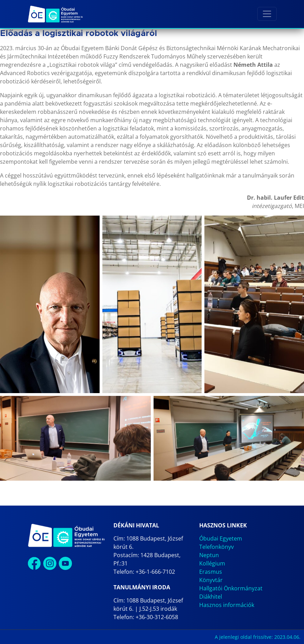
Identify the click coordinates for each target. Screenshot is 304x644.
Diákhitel (211, 597)
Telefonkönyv (217, 547)
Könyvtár (211, 580)
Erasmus (211, 572)
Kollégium (212, 563)
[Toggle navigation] (267, 14)
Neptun (209, 555)
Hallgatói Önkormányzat (231, 588)
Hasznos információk (227, 605)
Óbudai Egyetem (221, 538)
